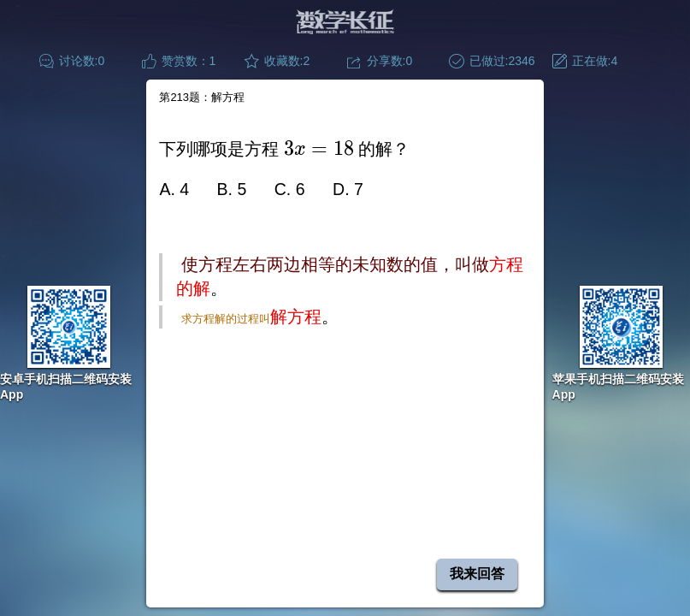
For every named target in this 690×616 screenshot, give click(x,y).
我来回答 (477, 574)
